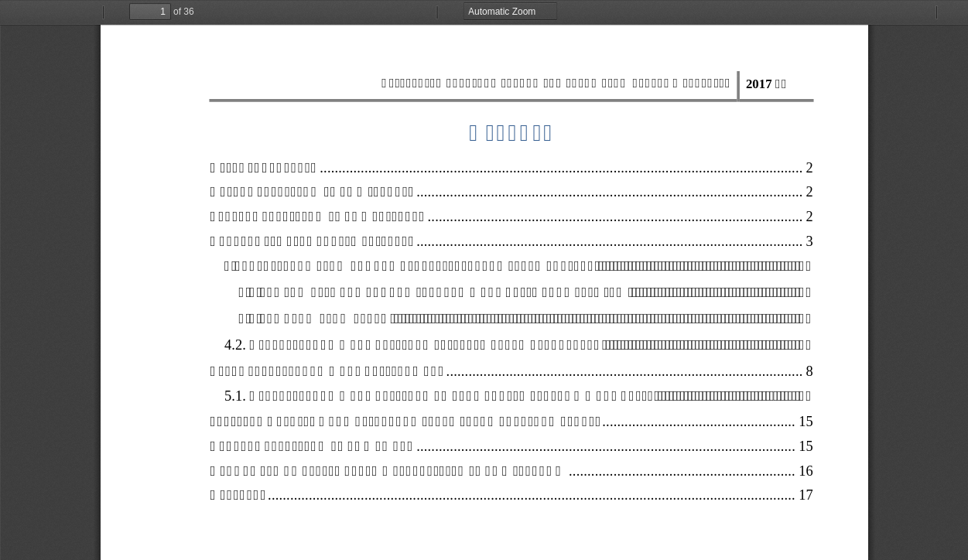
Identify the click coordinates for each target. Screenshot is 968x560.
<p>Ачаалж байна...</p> (484, 280)
